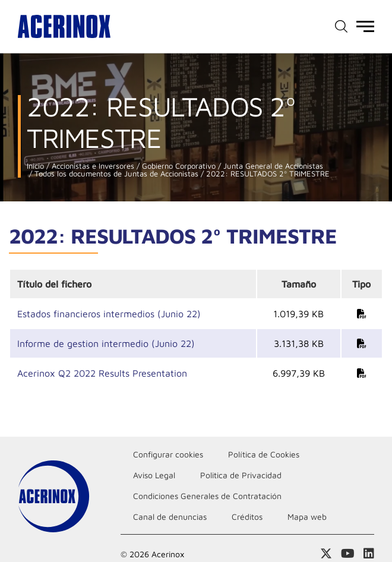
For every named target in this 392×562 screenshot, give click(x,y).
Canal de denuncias (170, 517)
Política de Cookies (264, 454)
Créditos (247, 517)
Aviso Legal (154, 475)
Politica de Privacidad (241, 475)
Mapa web (307, 517)
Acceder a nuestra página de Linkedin (369, 554)
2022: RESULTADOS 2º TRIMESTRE (267, 174)
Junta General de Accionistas (272, 166)
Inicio (35, 166)
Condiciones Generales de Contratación (207, 496)
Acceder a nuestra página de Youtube (348, 554)
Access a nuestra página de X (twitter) (326, 554)
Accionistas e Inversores (92, 166)
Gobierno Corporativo (178, 166)
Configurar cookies (168, 454)
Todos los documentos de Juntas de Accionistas (115, 174)
